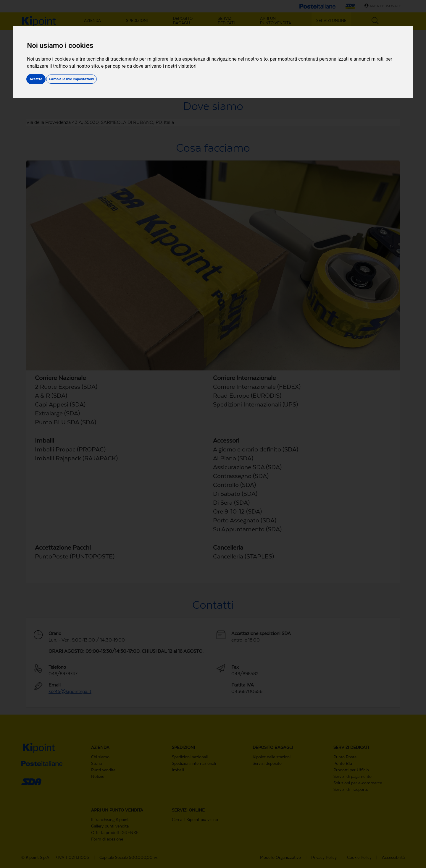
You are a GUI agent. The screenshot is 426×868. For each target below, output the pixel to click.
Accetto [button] (36, 79)
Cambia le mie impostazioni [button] (71, 79)
